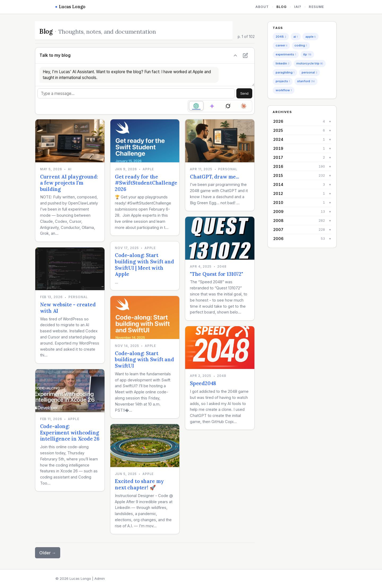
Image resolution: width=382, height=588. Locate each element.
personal (309, 72)
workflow (284, 90)
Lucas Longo (70, 7)
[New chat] (245, 55)
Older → (48, 553)
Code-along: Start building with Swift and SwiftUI (144, 360)
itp (307, 54)
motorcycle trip (310, 63)
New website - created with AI (68, 308)
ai (296, 37)
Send (244, 93)
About (262, 7)
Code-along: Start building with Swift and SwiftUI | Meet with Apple (144, 265)
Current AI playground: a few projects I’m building (69, 183)
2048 (281, 37)
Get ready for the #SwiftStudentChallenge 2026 (146, 183)
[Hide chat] (235, 55)
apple (311, 37)
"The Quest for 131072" (216, 274)
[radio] (196, 106)
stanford (306, 81)
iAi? (298, 7)
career (281, 45)
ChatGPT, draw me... (214, 177)
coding (301, 45)
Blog (282, 7)
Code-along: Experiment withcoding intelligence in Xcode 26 (70, 432)
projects (283, 81)
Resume (316, 7)
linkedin (282, 63)
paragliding (285, 72)
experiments (286, 54)
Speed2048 (203, 383)
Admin (100, 578)
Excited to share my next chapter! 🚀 (139, 484)
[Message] (136, 93)
